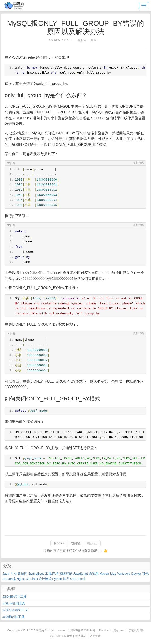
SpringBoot (36, 574)
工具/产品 (52, 574)
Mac (113, 574)
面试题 (94, 574)
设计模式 (45, 579)
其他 (145, 574)
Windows (124, 574)
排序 (66, 579)
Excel (81, 579)
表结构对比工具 (13, 617)
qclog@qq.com (116, 631)
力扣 (13, 574)
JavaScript (81, 574)
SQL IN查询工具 (14, 603)
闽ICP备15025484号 (83, 631)
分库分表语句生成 (15, 610)
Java (6, 574)
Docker (136, 574)
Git (28, 579)
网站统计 (95, 636)
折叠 (13, 163)
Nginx (21, 579)
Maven (104, 574)
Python (57, 579)
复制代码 (138, 163)
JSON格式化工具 (14, 596)
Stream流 (9, 579)
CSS (73, 579)
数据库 (22, 574)
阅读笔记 (66, 574)
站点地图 (81, 636)
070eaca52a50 (63, 636)
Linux (34, 579)
